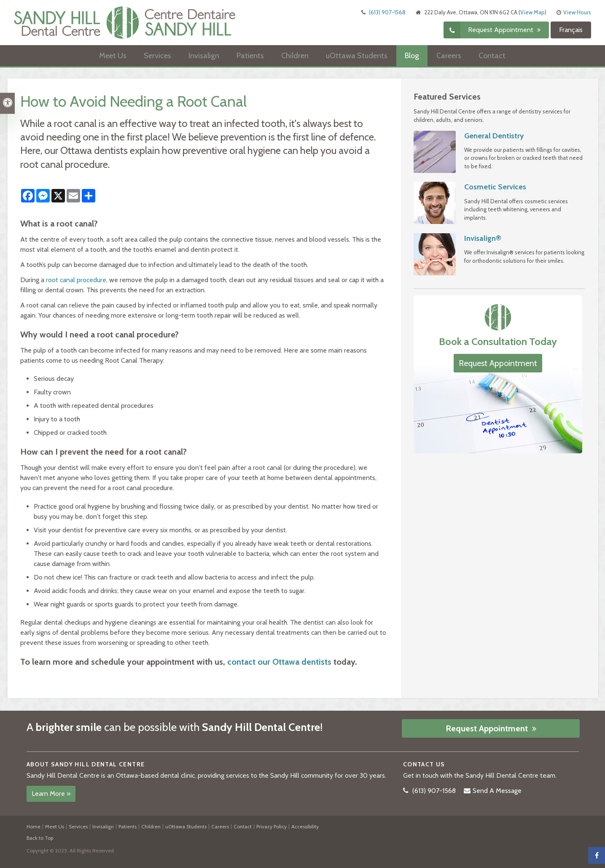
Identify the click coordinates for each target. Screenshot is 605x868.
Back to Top (40, 838)
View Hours (577, 12)
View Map (532, 12)
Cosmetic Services (495, 187)
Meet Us (113, 56)
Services (157, 56)
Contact (492, 56)
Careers (449, 56)
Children (295, 56)
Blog (412, 56)
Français (571, 30)
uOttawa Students (357, 56)
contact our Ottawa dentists (279, 662)
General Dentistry (494, 136)
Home (34, 826)
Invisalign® (483, 238)
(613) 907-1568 (387, 12)
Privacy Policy (272, 826)
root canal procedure (76, 280)
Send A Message (497, 791)
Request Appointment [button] (501, 30)
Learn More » (51, 794)
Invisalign (204, 56)
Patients (250, 56)
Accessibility (305, 826)
